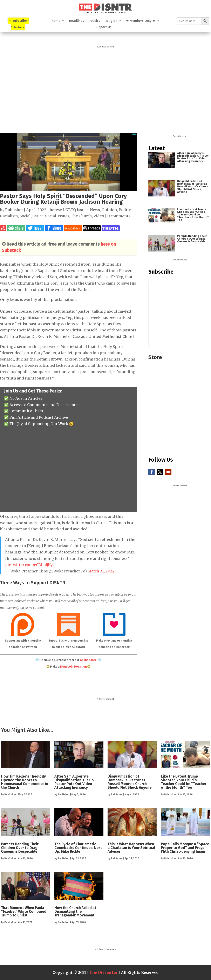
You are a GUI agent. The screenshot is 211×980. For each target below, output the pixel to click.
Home (56, 21)
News (95, 210)
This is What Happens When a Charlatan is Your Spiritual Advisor (131, 848)
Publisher (14, 210)
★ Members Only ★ (141, 21)
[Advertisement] (105, 89)
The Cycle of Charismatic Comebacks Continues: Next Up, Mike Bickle (78, 848)
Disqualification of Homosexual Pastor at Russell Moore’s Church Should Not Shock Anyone (193, 186)
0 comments (119, 216)
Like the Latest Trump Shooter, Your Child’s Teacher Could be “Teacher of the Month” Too (193, 215)
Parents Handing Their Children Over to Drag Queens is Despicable (192, 239)
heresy (56, 210)
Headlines (77, 21)
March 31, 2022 (101, 571)
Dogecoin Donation (73, 667)
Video (99, 216)
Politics (94, 21)
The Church (81, 216)
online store (88, 660)
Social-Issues (57, 216)
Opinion (109, 210)
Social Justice (32, 216)
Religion (111, 21)
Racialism (9, 216)
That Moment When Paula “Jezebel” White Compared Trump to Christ (24, 911)
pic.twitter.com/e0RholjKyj (29, 565)
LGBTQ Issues (76, 210)
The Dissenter (104, 972)
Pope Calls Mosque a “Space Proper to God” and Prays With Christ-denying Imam (185, 848)
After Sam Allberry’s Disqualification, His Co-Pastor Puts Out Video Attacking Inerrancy (193, 157)
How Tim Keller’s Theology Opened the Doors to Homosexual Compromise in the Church (25, 782)
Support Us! (103, 27)
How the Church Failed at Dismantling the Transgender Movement (75, 911)
